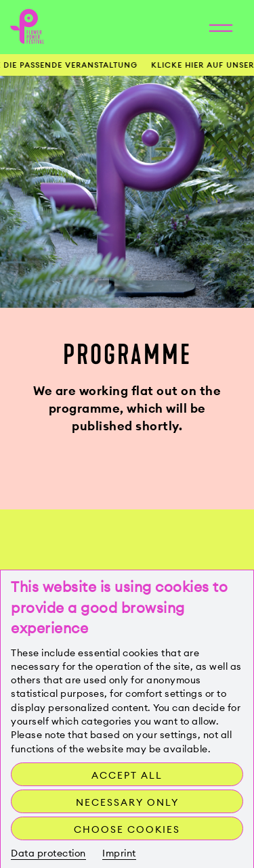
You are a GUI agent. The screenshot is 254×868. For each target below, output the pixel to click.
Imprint (119, 853)
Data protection (48, 853)
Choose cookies (127, 829)
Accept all (127, 775)
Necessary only (127, 802)
